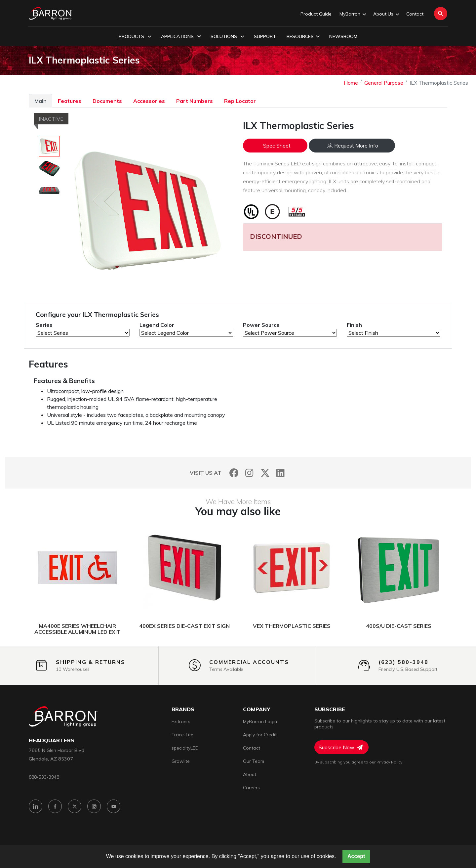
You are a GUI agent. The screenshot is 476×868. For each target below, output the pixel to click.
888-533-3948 (44, 777)
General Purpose (384, 83)
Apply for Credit (260, 735)
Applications (181, 37)
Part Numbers (195, 101)
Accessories (149, 101)
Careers (251, 788)
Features (70, 101)
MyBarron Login (260, 721)
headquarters (52, 740)
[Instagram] (249, 473)
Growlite (181, 761)
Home (351, 83)
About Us (386, 14)
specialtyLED (185, 748)
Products (135, 37)
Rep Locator (240, 101)
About (250, 774)
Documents (107, 101)
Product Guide (316, 14)
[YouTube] (114, 806)
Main (40, 101)
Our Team (254, 761)
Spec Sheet (277, 146)
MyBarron (352, 14)
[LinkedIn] (280, 473)
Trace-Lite (182, 735)
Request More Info (353, 146)
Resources (303, 37)
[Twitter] (265, 473)
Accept (356, 856)
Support (265, 36)
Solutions (227, 37)
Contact (415, 14)
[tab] (40, 101)
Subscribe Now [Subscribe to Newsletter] (341, 747)
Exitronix (181, 721)
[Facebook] (234, 473)
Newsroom (343, 36)
